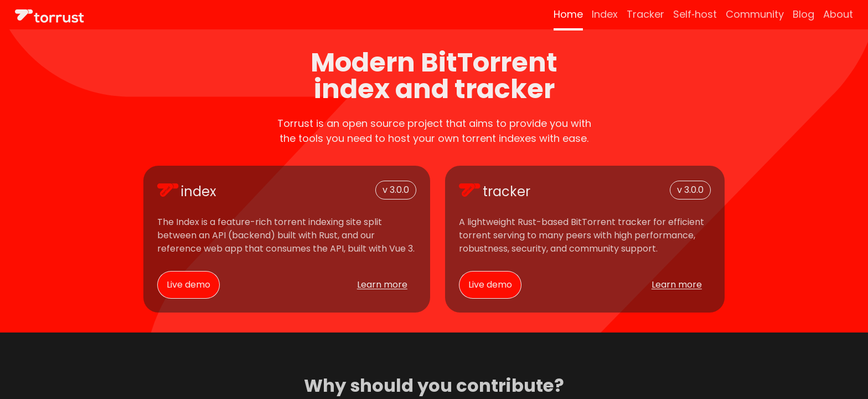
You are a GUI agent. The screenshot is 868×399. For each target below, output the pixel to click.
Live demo (188, 285)
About (838, 14)
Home (568, 14)
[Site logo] (50, 16)
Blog (804, 14)
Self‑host (695, 14)
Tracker (645, 14)
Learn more (382, 285)
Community (755, 14)
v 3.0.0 (396, 190)
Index (605, 14)
